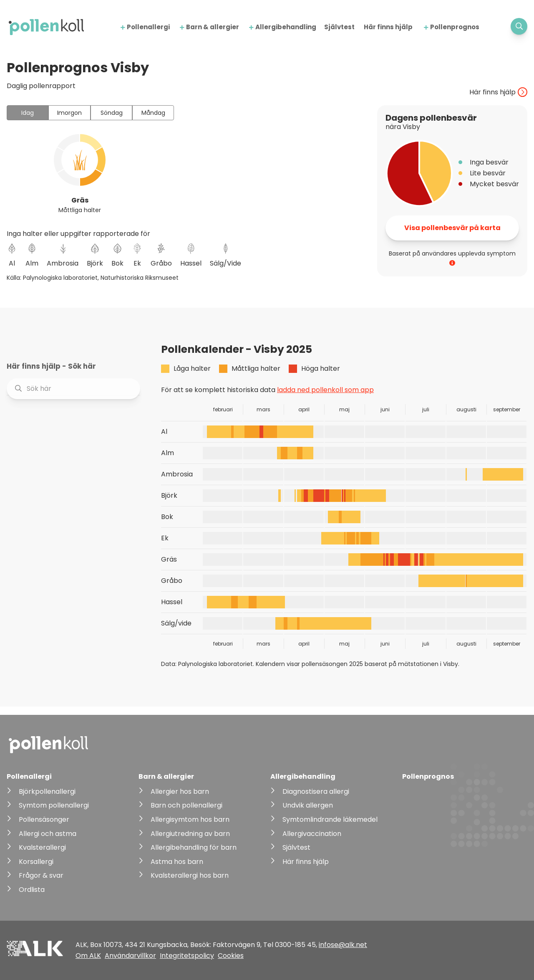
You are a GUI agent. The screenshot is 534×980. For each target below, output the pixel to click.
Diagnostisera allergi (316, 791)
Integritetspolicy (187, 956)
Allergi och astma (48, 834)
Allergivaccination (312, 834)
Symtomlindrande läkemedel (330, 819)
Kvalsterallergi (42, 847)
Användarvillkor (130, 956)
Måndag (153, 113)
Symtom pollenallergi (54, 805)
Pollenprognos (455, 27)
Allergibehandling (286, 27)
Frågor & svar (41, 875)
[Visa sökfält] (519, 26)
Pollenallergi (148, 27)
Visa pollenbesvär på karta (452, 228)
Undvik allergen (308, 805)
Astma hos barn (177, 862)
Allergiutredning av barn (190, 834)
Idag (28, 113)
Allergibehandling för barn (194, 847)
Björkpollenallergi (47, 791)
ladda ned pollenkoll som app (325, 390)
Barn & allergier (213, 27)
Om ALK (88, 956)
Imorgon (69, 113)
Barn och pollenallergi (186, 805)
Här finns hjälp (388, 27)
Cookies (231, 956)
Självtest (339, 27)
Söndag (112, 113)
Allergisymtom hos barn (190, 819)
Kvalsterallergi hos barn (190, 875)
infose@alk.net (343, 945)
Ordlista (32, 890)
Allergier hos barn (180, 791)
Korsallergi (36, 862)
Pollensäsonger (44, 819)
